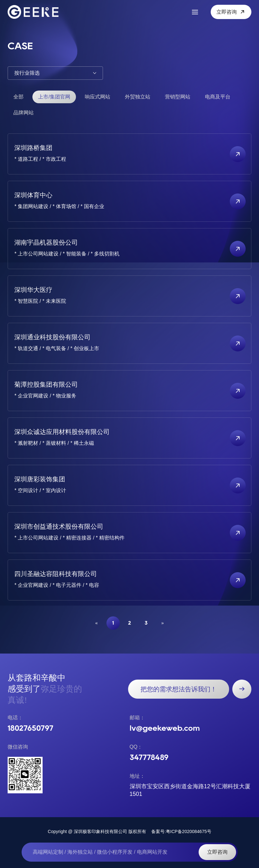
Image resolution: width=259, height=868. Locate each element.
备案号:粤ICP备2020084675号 (181, 831)
